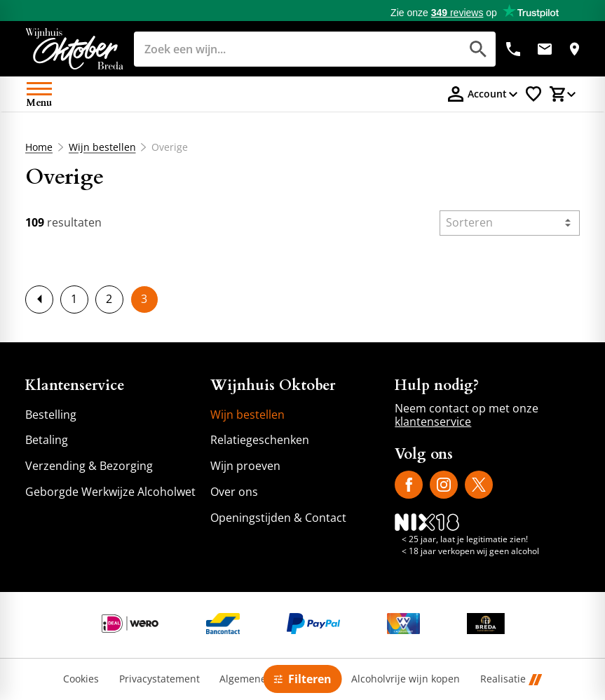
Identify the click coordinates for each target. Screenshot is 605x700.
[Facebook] (409, 485)
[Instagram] (444, 485)
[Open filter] (302, 679)
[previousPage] (39, 299)
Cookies (81, 679)
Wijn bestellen (102, 147)
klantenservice (433, 422)
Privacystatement (159, 679)
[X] (479, 485)
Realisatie (511, 679)
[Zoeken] (281, 49)
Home (39, 147)
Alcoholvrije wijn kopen (406, 679)
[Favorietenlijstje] (533, 94)
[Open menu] (39, 94)
